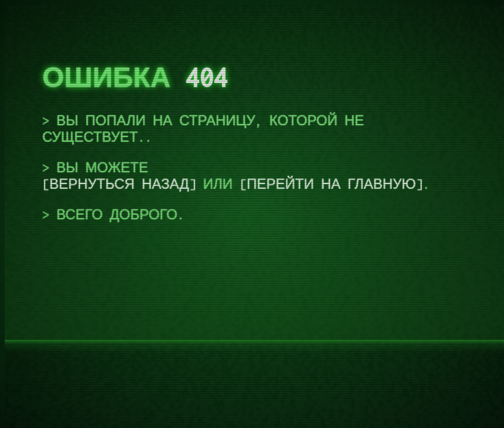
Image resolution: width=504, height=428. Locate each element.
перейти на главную (331, 184)
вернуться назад (119, 184)
